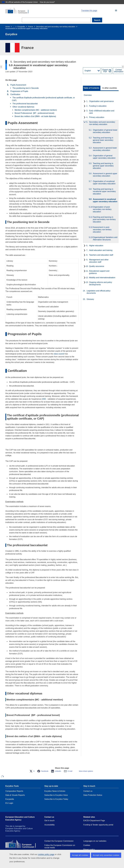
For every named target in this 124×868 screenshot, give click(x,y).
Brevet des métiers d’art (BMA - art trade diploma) (35, 116)
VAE (44, 399)
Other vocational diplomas (23, 107)
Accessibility (49, 825)
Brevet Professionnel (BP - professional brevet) (34, 113)
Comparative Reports (14, 791)
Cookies (87, 845)
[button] (116, 10)
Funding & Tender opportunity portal (98, 825)
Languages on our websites (95, 841)
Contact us (88, 791)
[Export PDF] (107, 71)
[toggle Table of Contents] (92, 88)
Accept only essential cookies (107, 855)
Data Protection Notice (93, 795)
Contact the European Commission (59, 841)
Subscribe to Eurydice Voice (56, 795)
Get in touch (49, 821)
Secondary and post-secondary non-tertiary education (56, 27)
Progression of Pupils (19, 91)
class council (59, 354)
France (31, 27)
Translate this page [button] (89, 11)
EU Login (9, 803)
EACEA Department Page (94, 821)
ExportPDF (105, 71)
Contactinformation (119, 71)
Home (8, 27)
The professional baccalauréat (25, 104)
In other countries (110, 88)
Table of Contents (91, 88)
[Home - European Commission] (33, 11)
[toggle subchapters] (84, 102)
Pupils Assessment (18, 85)
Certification (15, 94)
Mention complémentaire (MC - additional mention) (36, 110)
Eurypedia (21, 27)
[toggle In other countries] (110, 88)
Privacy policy (89, 849)
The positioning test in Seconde (26, 88)
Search (97, 20)
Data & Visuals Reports (15, 795)
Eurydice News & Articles (55, 791)
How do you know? (48, 2)
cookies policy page (46, 854)
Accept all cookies (83, 855)
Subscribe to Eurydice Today (56, 799)
